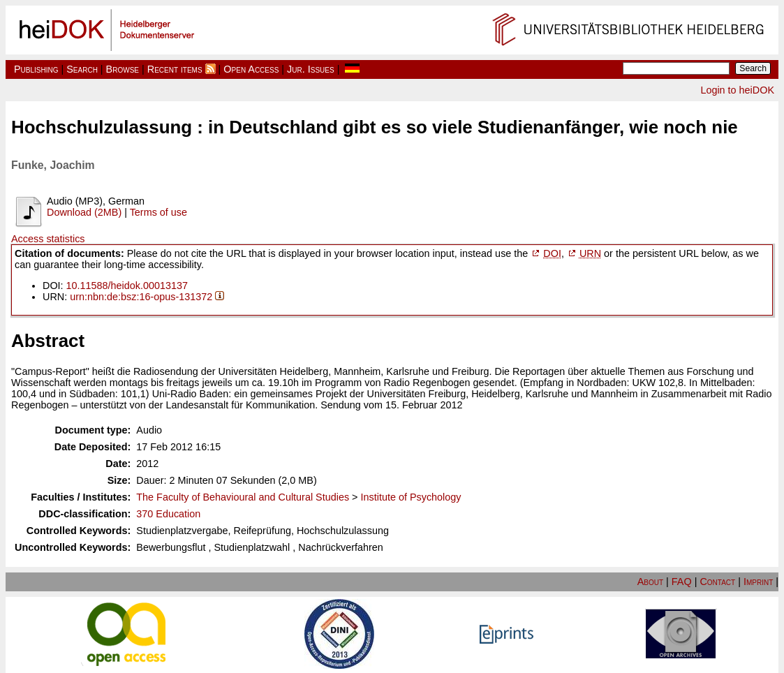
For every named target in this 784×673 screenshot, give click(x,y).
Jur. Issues (311, 69)
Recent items (175, 69)
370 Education (168, 514)
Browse (123, 69)
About (650, 582)
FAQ (682, 582)
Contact (717, 582)
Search (82, 69)
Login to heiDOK (737, 90)
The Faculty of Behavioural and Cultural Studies (243, 497)
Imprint (758, 582)
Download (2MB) (84, 212)
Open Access (251, 69)
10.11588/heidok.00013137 (127, 286)
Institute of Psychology (411, 497)
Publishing (36, 69)
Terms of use (158, 212)
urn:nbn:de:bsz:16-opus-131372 (141, 297)
